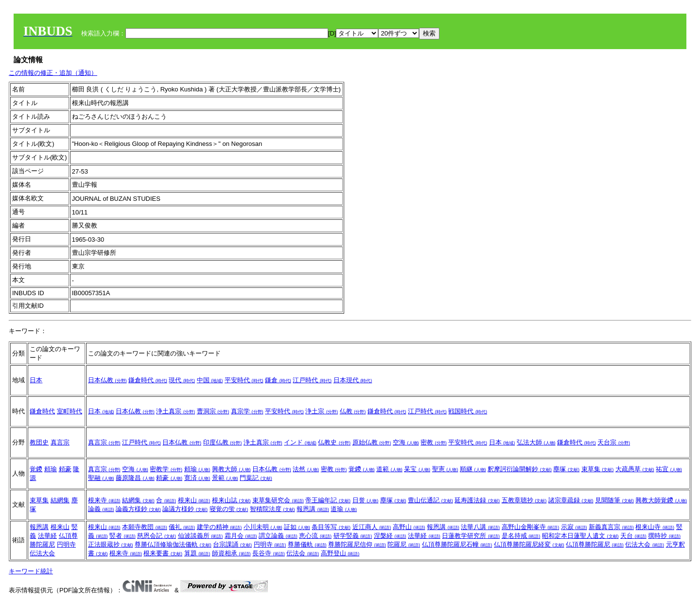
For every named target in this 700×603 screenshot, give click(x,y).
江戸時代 (312, 380)
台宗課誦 (232, 544)
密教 (434, 442)
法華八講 (480, 527)
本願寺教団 (145, 527)
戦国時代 (468, 411)
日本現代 (353, 380)
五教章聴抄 (524, 500)
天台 (633, 536)
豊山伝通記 (430, 500)
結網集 (60, 500)
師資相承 (231, 553)
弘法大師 (536, 442)
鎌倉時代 (148, 380)
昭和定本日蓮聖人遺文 (580, 536)
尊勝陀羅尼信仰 (357, 544)
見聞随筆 (614, 500)
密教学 (166, 469)
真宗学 (247, 411)
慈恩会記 (157, 536)
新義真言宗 (611, 527)
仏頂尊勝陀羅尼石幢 (457, 544)
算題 (197, 553)
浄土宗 (322, 411)
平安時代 (244, 380)
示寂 (574, 527)
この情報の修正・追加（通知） (53, 73)
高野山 (409, 527)
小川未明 (263, 527)
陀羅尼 (404, 544)
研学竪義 (353, 536)
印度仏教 (223, 442)
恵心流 (315, 536)
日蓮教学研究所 (471, 536)
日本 (36, 380)
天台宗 (614, 442)
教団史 (39, 442)
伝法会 (303, 553)
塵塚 (566, 469)
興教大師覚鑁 (661, 500)
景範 (225, 478)
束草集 (598, 469)
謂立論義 (278, 536)
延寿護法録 (477, 500)
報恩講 (313, 509)
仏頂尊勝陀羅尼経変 (529, 544)
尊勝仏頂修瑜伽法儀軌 (173, 544)
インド (300, 442)
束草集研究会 (278, 500)
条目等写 (331, 527)
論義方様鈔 (138, 509)
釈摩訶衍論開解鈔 (520, 469)
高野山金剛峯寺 (531, 527)
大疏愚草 (635, 469)
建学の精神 (219, 527)
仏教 (353, 411)
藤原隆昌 (135, 478)
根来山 (194, 500)
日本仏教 (107, 380)
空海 (406, 442)
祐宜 (669, 469)
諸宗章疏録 (571, 500)
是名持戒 (521, 536)
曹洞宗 (213, 411)
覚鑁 (36, 469)
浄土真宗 (175, 411)
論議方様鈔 (185, 509)
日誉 (366, 500)
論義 (101, 509)
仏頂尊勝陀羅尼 (595, 544)
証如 (297, 527)
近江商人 (372, 527)
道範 (389, 469)
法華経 (47, 536)
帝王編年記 (328, 500)
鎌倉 (278, 380)
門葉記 (256, 478)
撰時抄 (664, 536)
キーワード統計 (31, 571)
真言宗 (60, 442)
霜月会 (241, 536)
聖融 (101, 478)
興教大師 (231, 469)
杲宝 (417, 469)
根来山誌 (231, 500)
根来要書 (163, 553)
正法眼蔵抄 (111, 544)
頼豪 (65, 469)
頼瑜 (51, 469)
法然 (306, 469)
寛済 (197, 478)
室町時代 (70, 411)
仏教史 (334, 442)
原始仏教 (372, 442)
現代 (182, 380)
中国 (210, 380)
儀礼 (182, 527)
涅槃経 (390, 536)
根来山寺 (655, 527)
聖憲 (445, 469)
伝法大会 (42, 553)
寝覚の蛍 (229, 509)
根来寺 (104, 500)
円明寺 (66, 544)
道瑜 (344, 509)
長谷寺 (269, 553)
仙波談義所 (201, 536)
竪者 (122, 536)
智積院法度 (272, 509)
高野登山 (340, 553)
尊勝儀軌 (307, 544)
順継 (473, 469)
